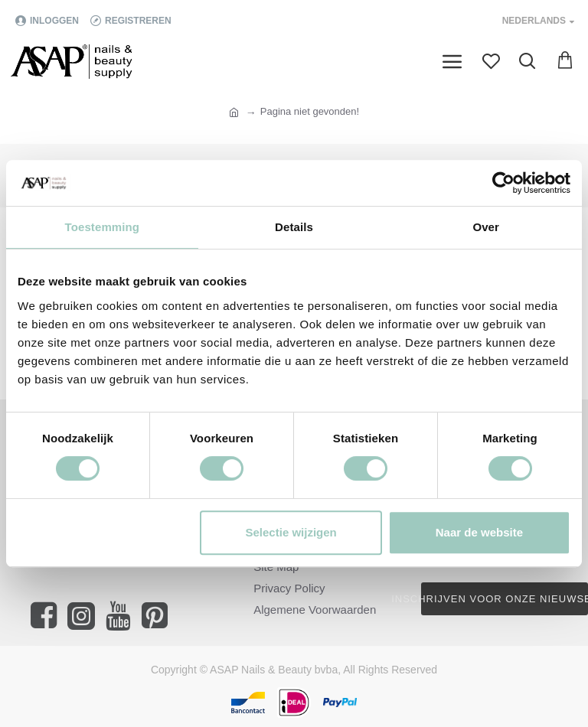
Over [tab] (486, 227)
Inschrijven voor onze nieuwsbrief (505, 599)
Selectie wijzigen (291, 532)
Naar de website (479, 532)
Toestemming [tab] (103, 227)
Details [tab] (294, 227)
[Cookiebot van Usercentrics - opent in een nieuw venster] (503, 183)
